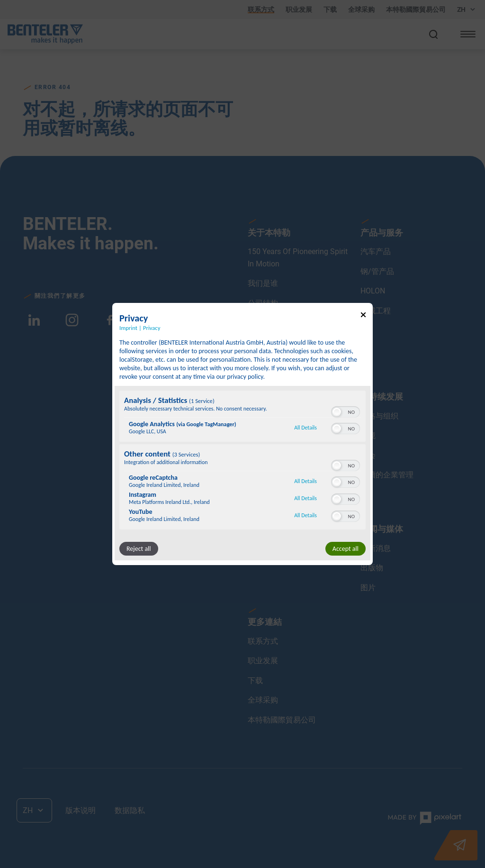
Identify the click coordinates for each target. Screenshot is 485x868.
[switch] (346, 411)
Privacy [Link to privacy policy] (152, 328)
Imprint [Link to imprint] (128, 328)
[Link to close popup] (363, 316)
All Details (305, 428)
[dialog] (242, 434)
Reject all (139, 549)
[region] (242, 461)
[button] (337, 412)
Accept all (346, 549)
